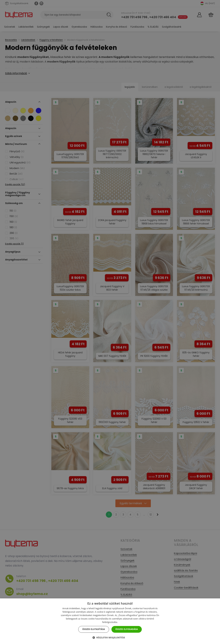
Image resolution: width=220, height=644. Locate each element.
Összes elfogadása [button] (127, 629)
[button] (110, 638)
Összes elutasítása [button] (94, 629)
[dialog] (110, 322)
